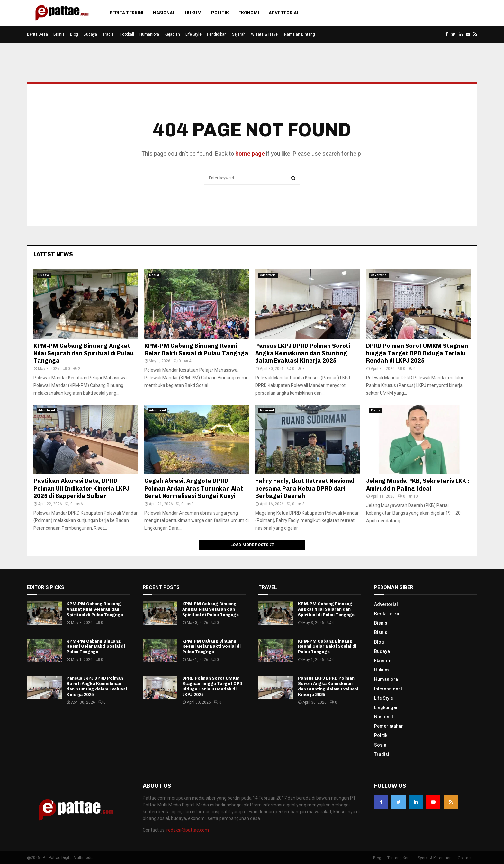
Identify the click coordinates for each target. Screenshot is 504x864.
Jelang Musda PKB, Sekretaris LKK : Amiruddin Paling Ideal (418, 485)
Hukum (193, 13)
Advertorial (284, 13)
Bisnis (59, 34)
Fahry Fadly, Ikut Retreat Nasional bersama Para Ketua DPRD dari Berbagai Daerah (305, 488)
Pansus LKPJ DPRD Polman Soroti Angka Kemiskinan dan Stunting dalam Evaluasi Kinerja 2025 (303, 353)
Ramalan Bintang (300, 34)
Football (127, 34)
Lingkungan (386, 707)
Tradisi (109, 34)
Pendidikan (217, 34)
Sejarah (239, 34)
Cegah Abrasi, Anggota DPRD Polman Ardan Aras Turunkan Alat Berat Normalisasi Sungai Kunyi (194, 488)
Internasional (388, 689)
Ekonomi (249, 13)
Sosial (154, 275)
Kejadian (172, 34)
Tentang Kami (400, 858)
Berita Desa (37, 34)
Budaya (90, 34)
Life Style (194, 34)
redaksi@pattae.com (188, 830)
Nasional (164, 13)
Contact (465, 858)
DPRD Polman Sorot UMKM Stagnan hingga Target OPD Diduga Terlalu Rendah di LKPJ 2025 (417, 353)
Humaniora (149, 34)
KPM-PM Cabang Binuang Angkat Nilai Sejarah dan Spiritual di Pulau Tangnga (84, 353)
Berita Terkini (126, 13)
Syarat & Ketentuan (435, 858)
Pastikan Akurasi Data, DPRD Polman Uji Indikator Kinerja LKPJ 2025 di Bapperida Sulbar (81, 488)
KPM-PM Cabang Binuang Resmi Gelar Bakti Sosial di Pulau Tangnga (196, 350)
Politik (220, 13)
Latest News (53, 254)
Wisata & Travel (265, 34)
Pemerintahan (389, 726)
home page (250, 153)
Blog (74, 34)
